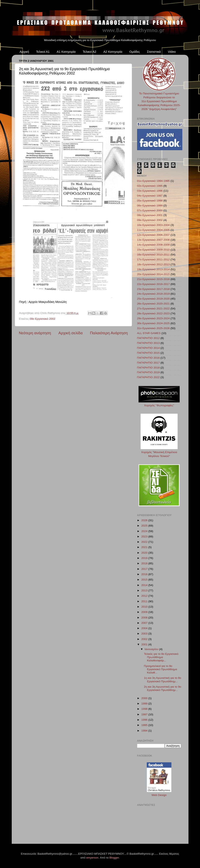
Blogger (114, 858)
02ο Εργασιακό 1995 (150, 186)
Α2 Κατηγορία (113, 52)
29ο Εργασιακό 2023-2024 (153, 318)
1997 (145, 714)
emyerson (92, 858)
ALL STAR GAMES (149, 333)
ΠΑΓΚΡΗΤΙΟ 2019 (148, 372)
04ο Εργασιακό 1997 (150, 196)
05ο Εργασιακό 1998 (150, 201)
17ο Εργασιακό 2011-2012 (153, 259)
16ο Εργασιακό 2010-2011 (153, 255)
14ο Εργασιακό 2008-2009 (153, 245)
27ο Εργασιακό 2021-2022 (153, 309)
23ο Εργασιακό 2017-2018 (153, 289)
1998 (145, 709)
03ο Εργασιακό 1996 (150, 191)
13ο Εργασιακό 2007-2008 (153, 240)
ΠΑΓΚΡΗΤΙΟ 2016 (148, 358)
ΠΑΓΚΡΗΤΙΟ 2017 (148, 363)
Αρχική (24, 52)
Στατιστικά (154, 52)
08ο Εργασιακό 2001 (150, 215)
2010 (145, 607)
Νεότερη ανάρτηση (35, 333)
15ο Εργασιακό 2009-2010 (153, 250)
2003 (145, 634)
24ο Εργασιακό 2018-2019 (153, 294)
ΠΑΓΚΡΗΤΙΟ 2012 (148, 338)
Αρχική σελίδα (71, 333)
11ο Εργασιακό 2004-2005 (153, 230)
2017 (145, 569)
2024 (145, 531)
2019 (145, 558)
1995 (145, 725)
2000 (145, 698)
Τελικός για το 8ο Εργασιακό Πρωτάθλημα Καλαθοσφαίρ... (161, 657)
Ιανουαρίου (152, 649)
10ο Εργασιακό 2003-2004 (153, 225)
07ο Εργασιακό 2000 (150, 210)
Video (172, 52)
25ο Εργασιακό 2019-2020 (153, 299)
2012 (145, 596)
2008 (145, 618)
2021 (145, 547)
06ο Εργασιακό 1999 (150, 206)
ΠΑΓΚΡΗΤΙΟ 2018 (148, 368)
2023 (145, 536)
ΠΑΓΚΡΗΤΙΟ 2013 (148, 343)
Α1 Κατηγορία (66, 52)
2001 (145, 644)
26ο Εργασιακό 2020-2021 (153, 304)
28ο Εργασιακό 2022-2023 (153, 313)
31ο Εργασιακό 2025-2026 (153, 328)
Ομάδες (135, 52)
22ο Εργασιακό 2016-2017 (153, 284)
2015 (145, 580)
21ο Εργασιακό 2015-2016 (153, 279)
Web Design (159, 795)
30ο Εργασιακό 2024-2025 (153, 323)
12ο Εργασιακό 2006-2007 (153, 235)
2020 (145, 553)
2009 (145, 612)
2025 (145, 526)
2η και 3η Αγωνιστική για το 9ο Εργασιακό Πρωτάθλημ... (162, 688)
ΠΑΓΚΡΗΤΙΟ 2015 (148, 353)
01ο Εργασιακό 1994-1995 (153, 181)
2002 (145, 639)
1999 (145, 704)
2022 (145, 542)
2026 (145, 520)
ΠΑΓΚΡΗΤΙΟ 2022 (148, 377)
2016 (145, 574)
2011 (145, 601)
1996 (145, 720)
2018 (145, 563)
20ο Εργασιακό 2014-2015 (153, 274)
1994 (145, 731)
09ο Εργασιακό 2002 (42, 319)
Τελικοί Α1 (43, 52)
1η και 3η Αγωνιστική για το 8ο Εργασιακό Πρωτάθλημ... (162, 680)
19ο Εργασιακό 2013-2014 (153, 269)
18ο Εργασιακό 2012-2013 (153, 264)
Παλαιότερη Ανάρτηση (109, 333)
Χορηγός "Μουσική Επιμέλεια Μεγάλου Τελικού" (159, 452)
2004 (145, 628)
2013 (145, 590)
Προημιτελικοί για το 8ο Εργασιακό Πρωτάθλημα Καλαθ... (160, 669)
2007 (145, 623)
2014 (145, 585)
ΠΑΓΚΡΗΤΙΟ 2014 (148, 348)
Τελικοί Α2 (89, 52)
